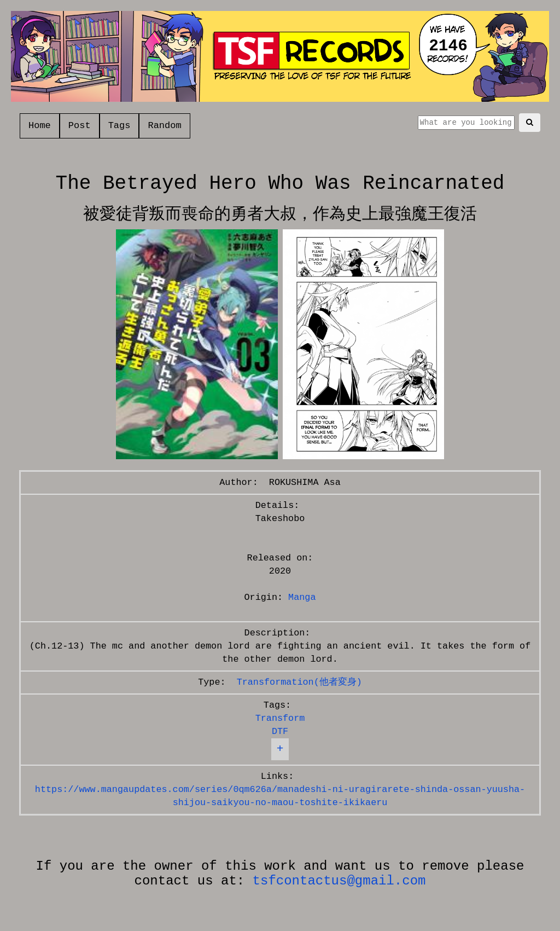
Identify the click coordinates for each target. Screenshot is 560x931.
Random (164, 126)
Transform (280, 718)
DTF (280, 731)
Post (80, 126)
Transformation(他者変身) (299, 682)
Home (40, 126)
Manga (302, 597)
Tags (119, 126)
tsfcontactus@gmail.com (339, 881)
